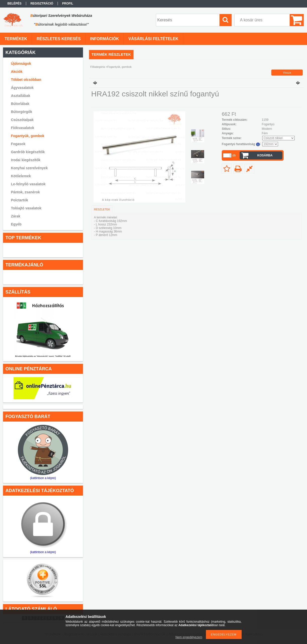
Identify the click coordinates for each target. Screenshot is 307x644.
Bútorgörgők (21, 112)
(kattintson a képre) (43, 478)
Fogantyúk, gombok (28, 136)
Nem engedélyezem (189, 637)
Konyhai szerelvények (29, 168)
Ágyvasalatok (22, 88)
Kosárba (265, 155)
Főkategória (98, 67)
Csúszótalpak (22, 120)
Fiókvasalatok (23, 128)
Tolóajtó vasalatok (26, 208)
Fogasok (18, 144)
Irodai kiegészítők (26, 160)
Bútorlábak (20, 104)
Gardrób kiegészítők (28, 152)
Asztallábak (20, 96)
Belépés (14, 4)
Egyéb (16, 224)
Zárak (15, 216)
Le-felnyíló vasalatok (28, 184)
